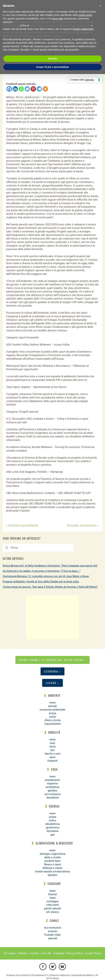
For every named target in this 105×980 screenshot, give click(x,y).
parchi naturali (52, 908)
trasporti (52, 761)
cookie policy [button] (85, 15)
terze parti (58, 19)
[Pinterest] (33, 89)
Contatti (34, 953)
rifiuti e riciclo (53, 720)
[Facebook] (9, 89)
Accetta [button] (52, 58)
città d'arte (52, 905)
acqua (52, 713)
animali (52, 706)
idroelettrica (52, 824)
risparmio (53, 784)
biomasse (53, 831)
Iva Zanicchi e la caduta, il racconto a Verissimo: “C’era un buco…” (42, 571)
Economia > (52, 671)
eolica (52, 820)
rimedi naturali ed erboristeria (52, 872)
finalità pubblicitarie (83, 29)
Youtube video (52, 935)
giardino (53, 791)
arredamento (52, 780)
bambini (52, 875)
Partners (23, 953)
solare (53, 817)
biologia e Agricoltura (53, 854)
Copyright (59, 953)
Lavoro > (52, 683)
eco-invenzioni (53, 928)
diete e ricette (53, 857)
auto (53, 743)
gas (53, 835)
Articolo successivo (83, 525)
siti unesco (53, 912)
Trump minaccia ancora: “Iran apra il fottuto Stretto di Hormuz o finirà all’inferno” (50, 587)
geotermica (53, 828)
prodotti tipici (53, 861)
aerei (52, 757)
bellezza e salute (52, 868)
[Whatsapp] (21, 89)
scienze (52, 931)
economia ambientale (52, 710)
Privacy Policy (75, 953)
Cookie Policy (93, 953)
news (52, 703)
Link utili (46, 953)
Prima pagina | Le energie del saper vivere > (52, 660)
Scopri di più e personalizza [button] (52, 67)
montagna (52, 901)
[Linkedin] (15, 89)
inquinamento (53, 724)
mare (53, 898)
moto (53, 747)
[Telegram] (39, 89)
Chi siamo (10, 953)
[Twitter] (27, 89)
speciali (53, 938)
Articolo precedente (22, 525)
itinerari (52, 894)
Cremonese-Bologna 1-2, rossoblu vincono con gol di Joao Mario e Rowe (46, 576)
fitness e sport (53, 864)
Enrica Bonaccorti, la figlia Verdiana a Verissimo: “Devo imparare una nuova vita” (50, 566)
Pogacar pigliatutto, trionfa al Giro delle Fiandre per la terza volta (41, 582)
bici (53, 750)
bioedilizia (53, 798)
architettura (52, 787)
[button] (100, 6)
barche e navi (53, 754)
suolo (53, 717)
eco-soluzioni (53, 794)
